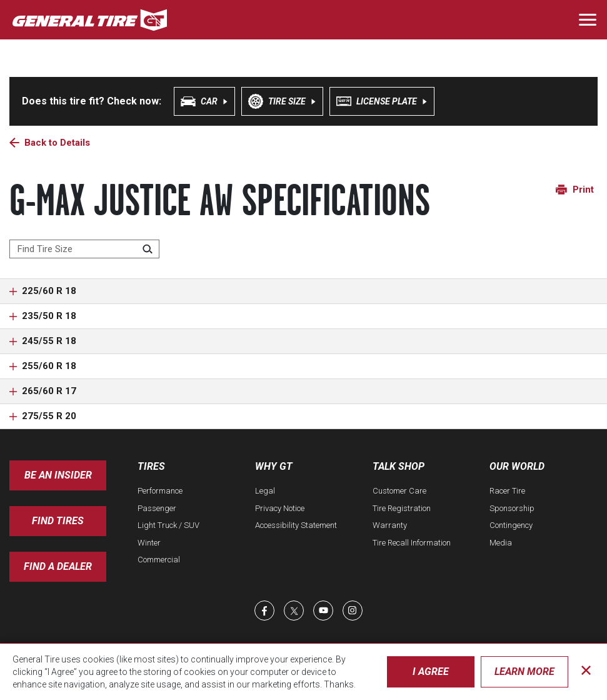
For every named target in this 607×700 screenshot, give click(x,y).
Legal (265, 491)
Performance (160, 491)
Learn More (524, 672)
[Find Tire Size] (84, 249)
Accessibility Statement (296, 525)
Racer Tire (507, 491)
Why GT (274, 466)
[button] (303, 291)
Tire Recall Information (412, 543)
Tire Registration (402, 508)
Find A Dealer (58, 566)
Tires (151, 466)
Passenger (157, 508)
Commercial (159, 560)
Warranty (390, 525)
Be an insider (58, 475)
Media (501, 543)
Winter (149, 543)
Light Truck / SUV (168, 525)
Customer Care (399, 491)
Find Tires (58, 521)
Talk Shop (399, 466)
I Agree (431, 672)
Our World (517, 466)
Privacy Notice (280, 508)
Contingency (511, 525)
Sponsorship (512, 508)
